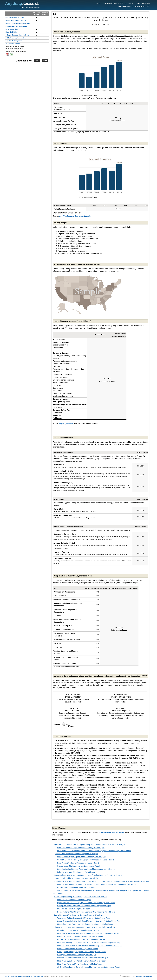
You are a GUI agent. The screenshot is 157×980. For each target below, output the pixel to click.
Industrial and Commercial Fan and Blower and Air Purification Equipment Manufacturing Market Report (97, 884)
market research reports (108, 832)
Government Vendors (13, 44)
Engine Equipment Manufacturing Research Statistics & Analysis (78, 915)
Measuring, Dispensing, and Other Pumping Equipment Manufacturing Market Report (90, 933)
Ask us (121, 832)
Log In (98, 3)
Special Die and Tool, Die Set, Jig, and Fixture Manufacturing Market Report (86, 903)
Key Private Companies (14, 41)
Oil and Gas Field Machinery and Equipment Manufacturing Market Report (85, 860)
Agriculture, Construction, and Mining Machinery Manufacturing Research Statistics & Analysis (89, 845)
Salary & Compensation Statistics (17, 35)
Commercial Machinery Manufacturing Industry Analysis (77, 878)
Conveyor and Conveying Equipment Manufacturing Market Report (83, 939)
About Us (22, 976)
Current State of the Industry (16, 17)
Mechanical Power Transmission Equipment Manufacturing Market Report (85, 924)
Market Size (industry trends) (16, 20)
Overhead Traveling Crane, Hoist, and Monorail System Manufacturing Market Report (90, 943)
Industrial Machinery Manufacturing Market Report (76, 872)
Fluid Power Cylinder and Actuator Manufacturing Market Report (82, 961)
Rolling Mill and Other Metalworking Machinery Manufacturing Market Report (86, 912)
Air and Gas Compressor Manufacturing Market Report (78, 930)
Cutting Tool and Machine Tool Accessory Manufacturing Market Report (84, 906)
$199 (45, 61)
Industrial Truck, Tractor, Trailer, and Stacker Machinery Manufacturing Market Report (90, 946)
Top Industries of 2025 (142, 6)
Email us (130, 3)
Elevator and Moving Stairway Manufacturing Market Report (80, 936)
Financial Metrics (11, 32)
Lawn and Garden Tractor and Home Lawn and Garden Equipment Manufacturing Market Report (94, 851)
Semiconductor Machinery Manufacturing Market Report (79, 866)
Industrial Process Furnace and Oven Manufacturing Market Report (83, 958)
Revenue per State (12, 29)
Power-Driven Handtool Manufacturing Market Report (78, 949)
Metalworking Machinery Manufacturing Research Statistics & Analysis (80, 897)
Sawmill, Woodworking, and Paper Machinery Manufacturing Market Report (86, 869)
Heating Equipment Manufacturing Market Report (76, 887)
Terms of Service (11, 976)
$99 (37, 61)
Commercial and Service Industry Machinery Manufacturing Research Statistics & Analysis (88, 875)
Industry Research (124, 6)
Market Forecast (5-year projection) (18, 23)
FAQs (122, 3)
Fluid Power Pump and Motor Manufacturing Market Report (80, 964)
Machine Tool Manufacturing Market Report (74, 909)
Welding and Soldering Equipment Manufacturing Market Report (82, 952)
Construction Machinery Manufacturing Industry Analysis (77, 854)
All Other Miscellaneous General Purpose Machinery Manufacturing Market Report (89, 967)
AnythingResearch (66, 423)
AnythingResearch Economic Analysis (75, 216)
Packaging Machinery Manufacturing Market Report (77, 955)
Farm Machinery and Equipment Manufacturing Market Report (81, 848)
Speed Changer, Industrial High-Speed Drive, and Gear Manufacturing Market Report (90, 921)
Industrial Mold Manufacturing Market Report (74, 900)
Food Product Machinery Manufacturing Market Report (78, 863)
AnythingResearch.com (144, 976)
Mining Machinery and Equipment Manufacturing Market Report (81, 857)
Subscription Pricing (110, 3)
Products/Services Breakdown (16, 26)
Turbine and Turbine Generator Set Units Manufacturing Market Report (84, 918)
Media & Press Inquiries (34, 976)
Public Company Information (16, 38)
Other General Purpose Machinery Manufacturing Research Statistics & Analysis (84, 927)
